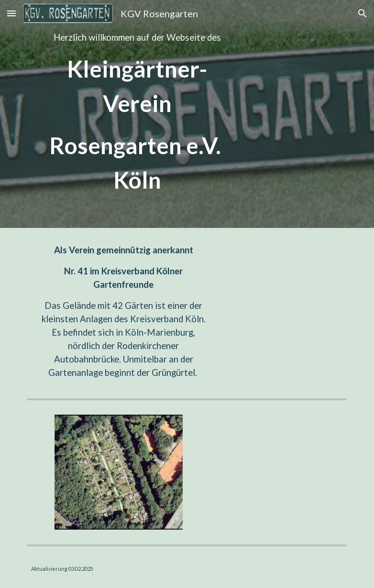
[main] (132, 114)
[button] (11, 13)
